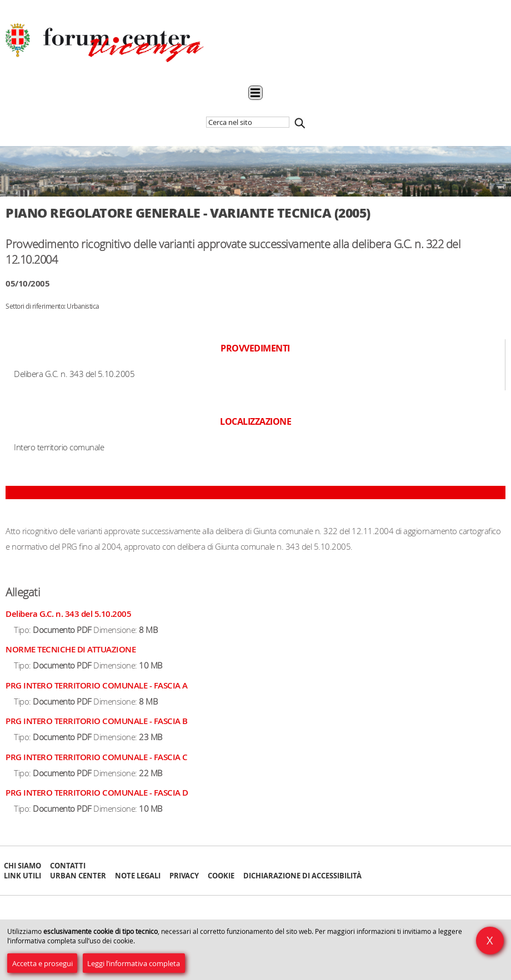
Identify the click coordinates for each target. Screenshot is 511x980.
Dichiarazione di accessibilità (302, 876)
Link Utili (22, 876)
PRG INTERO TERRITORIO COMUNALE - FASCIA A (97, 685)
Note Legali (138, 876)
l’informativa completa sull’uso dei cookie (70, 941)
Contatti (68, 866)
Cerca (300, 123)
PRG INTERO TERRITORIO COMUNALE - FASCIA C (97, 757)
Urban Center (78, 876)
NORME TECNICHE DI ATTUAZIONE (71, 649)
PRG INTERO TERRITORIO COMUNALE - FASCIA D (97, 793)
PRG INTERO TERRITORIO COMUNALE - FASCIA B (97, 721)
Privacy (184, 876)
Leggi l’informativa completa (134, 963)
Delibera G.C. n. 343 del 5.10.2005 (68, 614)
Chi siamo (22, 866)
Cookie (221, 876)
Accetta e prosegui (42, 963)
